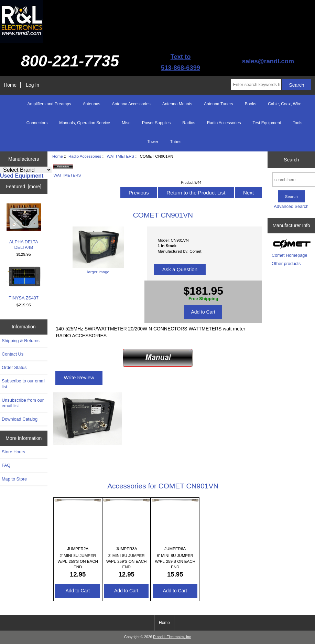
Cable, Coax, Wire (285, 104)
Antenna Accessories (131, 104)
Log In (32, 85)
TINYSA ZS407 (24, 283)
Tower (153, 142)
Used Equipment (22, 176)
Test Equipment (267, 123)
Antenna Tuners (219, 104)
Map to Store (14, 479)
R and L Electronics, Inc (172, 637)
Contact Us (13, 354)
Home (10, 85)
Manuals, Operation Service (85, 123)
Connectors (37, 123)
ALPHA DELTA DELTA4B (24, 227)
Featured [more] (24, 187)
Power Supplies (156, 123)
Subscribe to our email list (24, 384)
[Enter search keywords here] (256, 85)
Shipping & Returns (21, 341)
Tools (297, 123)
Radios (189, 123)
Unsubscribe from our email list (23, 403)
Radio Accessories (85, 156)
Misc (126, 123)
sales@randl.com (268, 61)
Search (291, 160)
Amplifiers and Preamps (49, 104)
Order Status (14, 367)
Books (251, 104)
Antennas (92, 104)
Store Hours (13, 452)
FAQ (6, 465)
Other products (286, 263)
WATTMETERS (120, 156)
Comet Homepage (289, 255)
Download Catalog (20, 419)
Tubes (176, 142)
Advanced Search (291, 206)
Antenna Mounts (177, 104)
